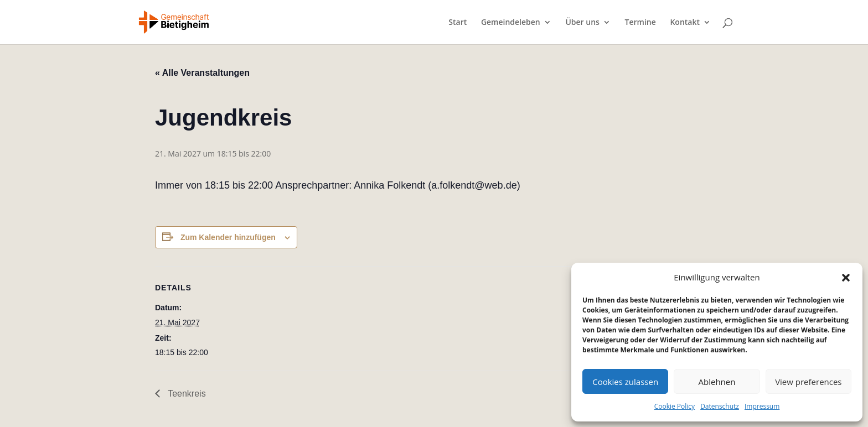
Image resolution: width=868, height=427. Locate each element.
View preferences (808, 382)
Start (458, 23)
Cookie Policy (675, 406)
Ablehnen (717, 382)
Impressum (762, 406)
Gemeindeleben (511, 23)
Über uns (582, 23)
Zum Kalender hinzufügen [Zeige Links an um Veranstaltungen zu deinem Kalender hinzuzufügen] (228, 237)
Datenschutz (720, 406)
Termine (640, 23)
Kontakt (685, 23)
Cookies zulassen (625, 382)
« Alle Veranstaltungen (202, 73)
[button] (846, 278)
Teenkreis (186, 394)
